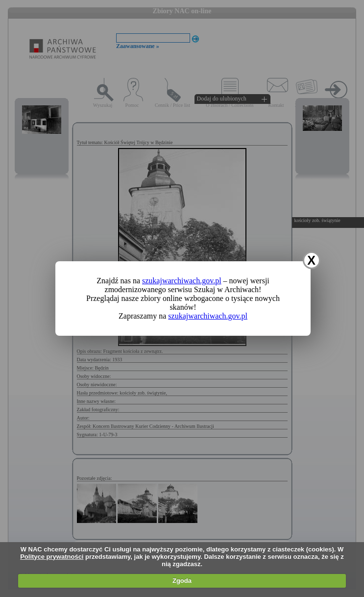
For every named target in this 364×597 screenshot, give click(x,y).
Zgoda (182, 581)
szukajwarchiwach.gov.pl (182, 281)
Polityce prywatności (52, 557)
